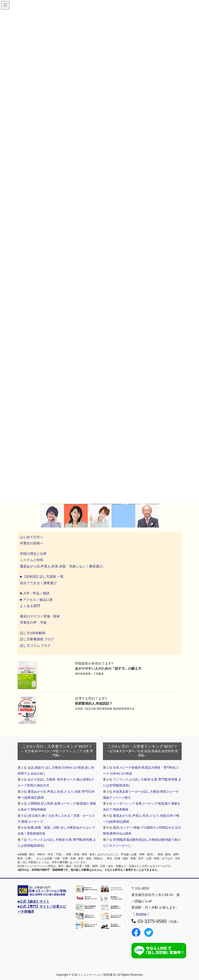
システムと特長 (32, 560)
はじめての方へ (32, 537)
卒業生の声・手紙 (33, 622)
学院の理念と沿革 (33, 554)
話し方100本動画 (33, 633)
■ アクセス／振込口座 (36, 600)
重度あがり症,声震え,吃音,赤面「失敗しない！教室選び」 (63, 566)
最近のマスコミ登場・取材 (40, 616)
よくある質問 (30, 606)
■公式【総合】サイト (34, 901)
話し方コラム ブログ (35, 646)
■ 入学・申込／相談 (35, 593)
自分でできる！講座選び (38, 583)
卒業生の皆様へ (32, 543)
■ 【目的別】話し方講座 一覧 (42, 577)
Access (141, 914)
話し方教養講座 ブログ (37, 639)
